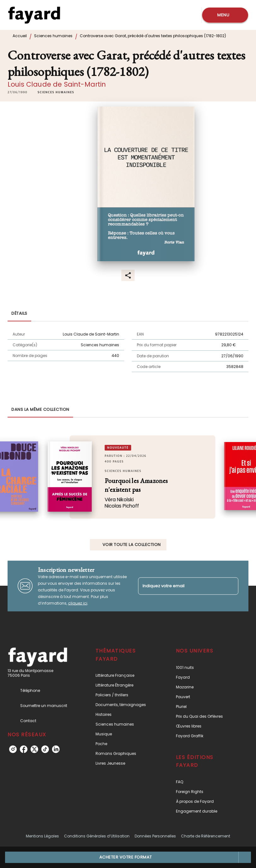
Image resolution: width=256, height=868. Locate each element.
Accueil (20, 36)
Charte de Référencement (206, 836)
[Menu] (225, 15)
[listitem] (13, 749)
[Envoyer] (231, 586)
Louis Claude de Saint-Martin (57, 84)
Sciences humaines (53, 36)
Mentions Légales (42, 836)
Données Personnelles (155, 836)
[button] (56, 92)
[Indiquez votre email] (180, 586)
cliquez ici (78, 603)
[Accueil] (34, 15)
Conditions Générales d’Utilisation (97, 836)
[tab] (19, 314)
